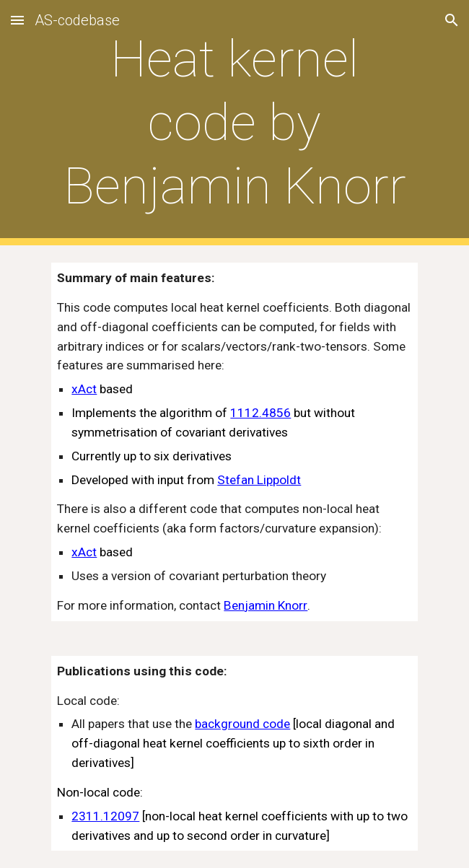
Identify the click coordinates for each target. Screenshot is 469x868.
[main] (234, 123)
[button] (17, 20)
